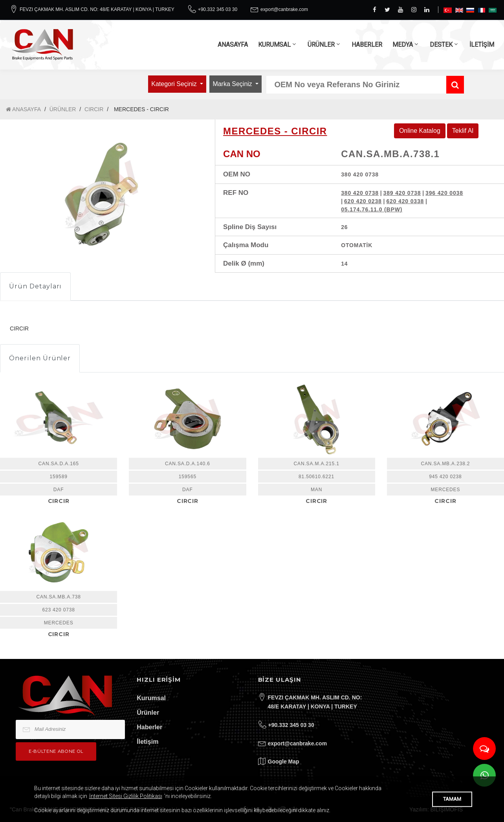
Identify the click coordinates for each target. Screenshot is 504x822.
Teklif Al (463, 131)
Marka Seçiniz (233, 84)
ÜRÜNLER (321, 45)
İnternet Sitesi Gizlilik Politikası (126, 796)
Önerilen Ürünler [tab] (40, 358)
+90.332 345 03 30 (218, 9)
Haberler (149, 727)
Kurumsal (151, 698)
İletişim (148, 742)
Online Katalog (420, 131)
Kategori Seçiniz (175, 84)
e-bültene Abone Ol (56, 751)
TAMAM (452, 799)
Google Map (284, 761)
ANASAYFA (233, 45)
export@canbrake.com (284, 9)
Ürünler (148, 713)
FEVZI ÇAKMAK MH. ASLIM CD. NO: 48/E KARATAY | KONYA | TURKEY (97, 9)
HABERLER (367, 45)
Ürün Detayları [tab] (35, 286)
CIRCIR (94, 109)
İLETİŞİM (482, 45)
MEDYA (403, 45)
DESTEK (441, 45)
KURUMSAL (274, 45)
